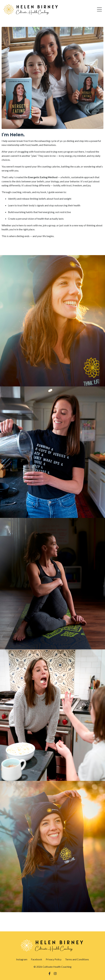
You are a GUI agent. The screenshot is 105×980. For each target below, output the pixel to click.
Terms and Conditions (77, 959)
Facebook (37, 959)
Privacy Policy (54, 959)
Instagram (22, 959)
